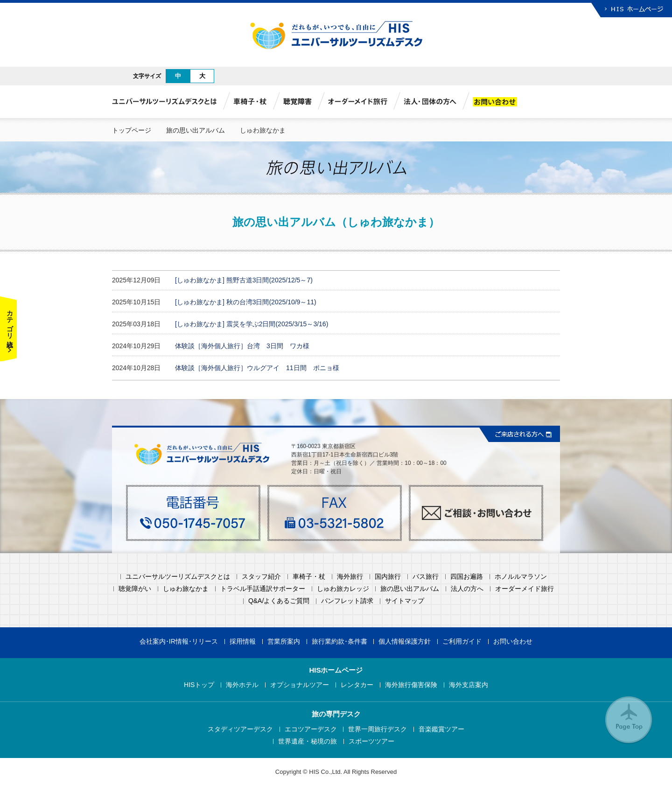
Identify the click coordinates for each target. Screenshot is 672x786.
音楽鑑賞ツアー (441, 729)
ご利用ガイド (462, 642)
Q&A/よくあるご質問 (279, 601)
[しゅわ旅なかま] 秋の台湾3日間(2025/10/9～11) (246, 302)
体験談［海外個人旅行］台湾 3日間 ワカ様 (242, 346)
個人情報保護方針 (405, 642)
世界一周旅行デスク (378, 729)
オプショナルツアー (300, 685)
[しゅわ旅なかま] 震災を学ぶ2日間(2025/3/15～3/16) (252, 324)
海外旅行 (350, 577)
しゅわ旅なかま (186, 589)
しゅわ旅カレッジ (343, 589)
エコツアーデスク (311, 729)
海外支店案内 (469, 685)
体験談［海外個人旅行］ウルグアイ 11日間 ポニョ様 (257, 368)
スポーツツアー (371, 741)
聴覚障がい (135, 589)
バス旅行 (426, 577)
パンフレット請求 (347, 601)
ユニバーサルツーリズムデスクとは (178, 577)
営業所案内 (284, 642)
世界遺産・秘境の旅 (308, 741)
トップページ (132, 130)
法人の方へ (467, 589)
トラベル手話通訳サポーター (263, 589)
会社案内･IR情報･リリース (179, 642)
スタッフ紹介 (261, 577)
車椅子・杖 (309, 577)
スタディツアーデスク (240, 729)
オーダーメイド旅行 (525, 589)
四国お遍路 (467, 577)
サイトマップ (405, 601)
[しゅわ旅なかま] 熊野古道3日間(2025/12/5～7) (244, 280)
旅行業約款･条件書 (339, 642)
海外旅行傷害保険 (411, 685)
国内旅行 (388, 577)
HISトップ (199, 685)
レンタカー (357, 685)
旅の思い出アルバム (196, 130)
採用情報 (243, 642)
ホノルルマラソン (521, 577)
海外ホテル (242, 685)
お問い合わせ (513, 642)
